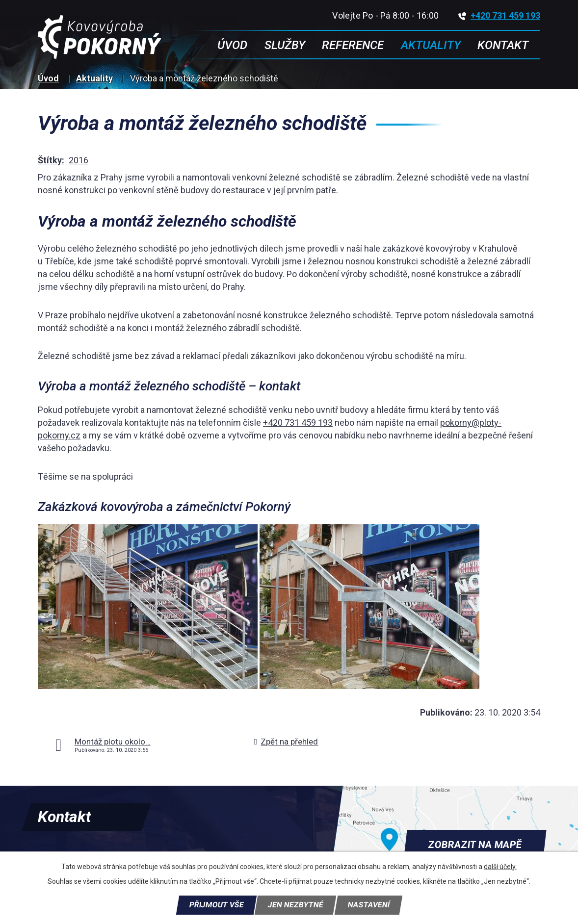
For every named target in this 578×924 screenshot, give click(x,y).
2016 (79, 160)
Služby (285, 45)
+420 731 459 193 (499, 15)
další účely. (500, 867)
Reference (353, 45)
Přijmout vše (216, 905)
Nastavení (368, 905)
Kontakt (503, 45)
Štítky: (51, 160)
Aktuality (94, 78)
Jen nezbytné (295, 905)
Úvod (48, 78)
